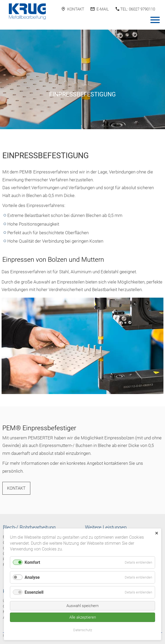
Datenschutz (83, 630)
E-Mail (103, 9)
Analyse (32, 577)
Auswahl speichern (82, 606)
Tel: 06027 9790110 (138, 9)
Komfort (32, 562)
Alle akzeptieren (83, 617)
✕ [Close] (157, 533)
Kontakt (76, 9)
